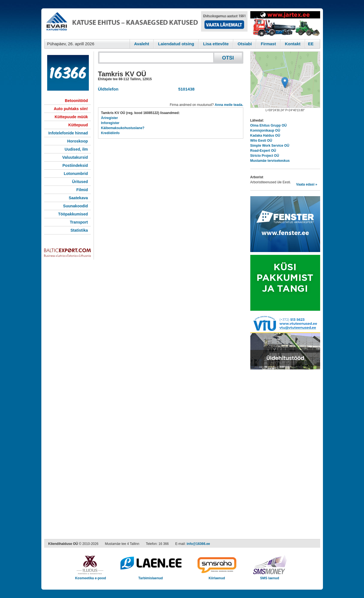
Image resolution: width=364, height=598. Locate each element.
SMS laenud (270, 576)
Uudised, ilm (76, 149)
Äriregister (110, 118)
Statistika (79, 230)
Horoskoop (78, 141)
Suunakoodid (76, 206)
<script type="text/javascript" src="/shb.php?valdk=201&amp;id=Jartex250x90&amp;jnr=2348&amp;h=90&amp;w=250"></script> (285, 24)
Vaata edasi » (307, 184)
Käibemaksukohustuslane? (123, 128)
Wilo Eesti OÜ (261, 141)
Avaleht (142, 44)
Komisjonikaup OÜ (265, 130)
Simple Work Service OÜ (270, 146)
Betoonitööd (76, 101)
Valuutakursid (75, 157)
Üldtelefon (108, 89)
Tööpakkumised (73, 214)
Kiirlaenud (217, 576)
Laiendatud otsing (176, 44)
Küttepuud (78, 125)
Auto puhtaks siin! (71, 109)
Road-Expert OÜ (263, 151)
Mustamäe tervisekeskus (270, 161)
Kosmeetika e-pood (91, 576)
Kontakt (293, 44)
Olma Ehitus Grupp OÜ (269, 125)
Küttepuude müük (71, 117)
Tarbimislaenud (151, 576)
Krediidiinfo (110, 133)
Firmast (268, 44)
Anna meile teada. (229, 105)
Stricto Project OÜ (265, 156)
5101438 (185, 89)
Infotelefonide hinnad (68, 133)
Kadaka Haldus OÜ (265, 136)
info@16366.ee (198, 544)
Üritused (80, 182)
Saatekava (78, 198)
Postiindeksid (75, 165)
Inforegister (110, 123)
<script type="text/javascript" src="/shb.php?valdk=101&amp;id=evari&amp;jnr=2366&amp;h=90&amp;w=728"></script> (146, 24)
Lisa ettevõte (216, 44)
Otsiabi (245, 44)
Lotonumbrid (76, 174)
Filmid (82, 190)
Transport (79, 222)
